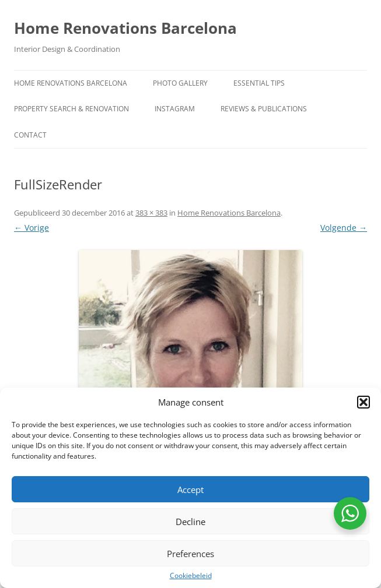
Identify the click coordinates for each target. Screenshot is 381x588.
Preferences (190, 554)
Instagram (175, 109)
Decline (190, 522)
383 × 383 (151, 213)
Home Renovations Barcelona (125, 28)
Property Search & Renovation (71, 109)
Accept (190, 490)
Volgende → (344, 228)
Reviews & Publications (264, 109)
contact (30, 135)
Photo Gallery (180, 83)
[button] (363, 402)
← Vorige (32, 228)
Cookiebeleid (191, 576)
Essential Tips (259, 83)
